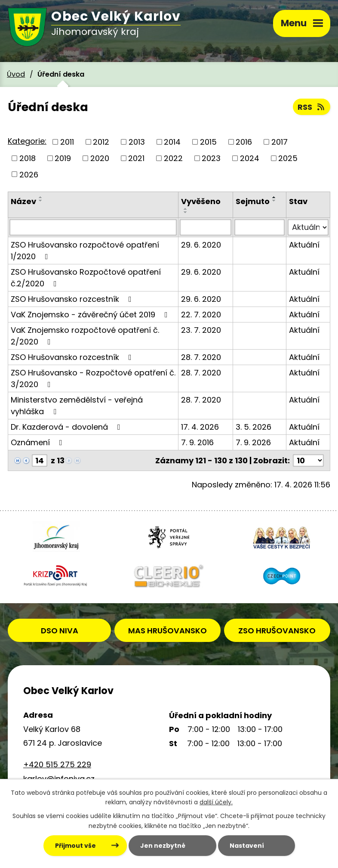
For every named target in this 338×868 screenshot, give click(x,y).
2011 (67, 142)
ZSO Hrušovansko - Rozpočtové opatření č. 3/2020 (93, 378)
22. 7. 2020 (201, 315)
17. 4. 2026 (200, 427)
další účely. (216, 803)
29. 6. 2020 (201, 245)
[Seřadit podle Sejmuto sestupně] (274, 201)
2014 (172, 142)
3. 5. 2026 (253, 427)
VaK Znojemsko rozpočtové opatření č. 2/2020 (85, 336)
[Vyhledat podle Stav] (308, 227)
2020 (100, 158)
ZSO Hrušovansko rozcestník (73, 299)
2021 (136, 158)
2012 (101, 142)
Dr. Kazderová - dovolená (67, 427)
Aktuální (304, 245)
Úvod (16, 74)
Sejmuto (253, 201)
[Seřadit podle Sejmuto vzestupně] (274, 197)
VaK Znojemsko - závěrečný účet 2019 (91, 315)
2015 (208, 142)
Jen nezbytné (163, 846)
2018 (28, 158)
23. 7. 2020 (201, 330)
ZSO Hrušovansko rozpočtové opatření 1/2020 (85, 251)
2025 (288, 158)
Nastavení (247, 846)
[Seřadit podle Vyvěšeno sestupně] (186, 212)
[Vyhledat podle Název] (93, 227)
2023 (211, 158)
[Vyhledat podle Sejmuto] (260, 227)
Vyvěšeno (201, 201)
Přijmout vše (75, 846)
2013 (137, 142)
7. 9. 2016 (197, 442)
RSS (312, 107)
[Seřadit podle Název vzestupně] (41, 197)
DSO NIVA (60, 631)
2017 (280, 142)
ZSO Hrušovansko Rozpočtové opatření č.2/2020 (86, 278)
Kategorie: (27, 141)
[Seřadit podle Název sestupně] (41, 201)
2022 (173, 158)
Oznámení (38, 442)
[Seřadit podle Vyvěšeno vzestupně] (186, 209)
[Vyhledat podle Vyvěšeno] (206, 227)
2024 (250, 158)
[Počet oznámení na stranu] (308, 460)
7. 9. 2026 (253, 442)
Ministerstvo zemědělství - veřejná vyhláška (77, 406)
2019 (63, 158)
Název (23, 201)
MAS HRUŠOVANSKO (167, 631)
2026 (29, 174)
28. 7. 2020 (201, 357)
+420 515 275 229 (57, 764)
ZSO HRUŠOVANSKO (277, 631)
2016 (244, 142)
